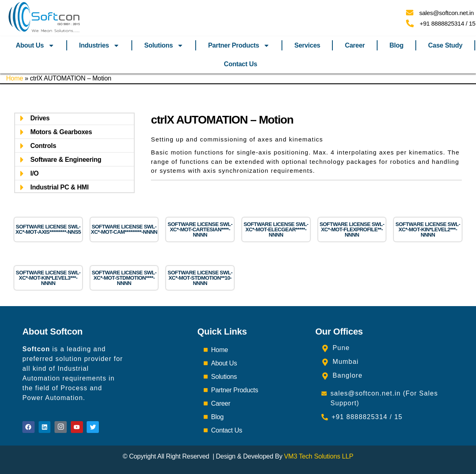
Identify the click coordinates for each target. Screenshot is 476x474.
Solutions (164, 46)
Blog (396, 45)
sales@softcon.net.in (447, 13)
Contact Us (240, 64)
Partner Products (239, 46)
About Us (35, 46)
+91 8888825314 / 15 (448, 23)
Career (355, 45)
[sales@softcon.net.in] (410, 13)
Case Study (445, 45)
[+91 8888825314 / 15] (410, 23)
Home (15, 78)
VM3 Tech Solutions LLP (319, 456)
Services (307, 45)
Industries (99, 46)
